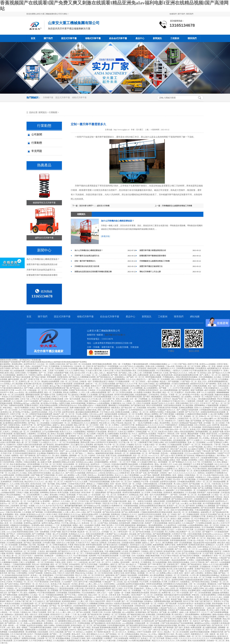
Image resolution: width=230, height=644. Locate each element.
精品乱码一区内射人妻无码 (74, 584)
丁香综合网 (110, 438)
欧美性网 (108, 379)
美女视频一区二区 (75, 577)
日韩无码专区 (125, 553)
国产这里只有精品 (145, 534)
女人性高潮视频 (155, 399)
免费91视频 (24, 503)
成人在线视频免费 (17, 371)
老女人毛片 (203, 382)
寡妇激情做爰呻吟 (62, 445)
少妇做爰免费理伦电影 (209, 458)
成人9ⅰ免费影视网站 (69, 479)
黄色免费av (54, 495)
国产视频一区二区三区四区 (187, 571)
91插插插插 (160, 366)
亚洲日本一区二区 (202, 597)
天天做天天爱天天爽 (94, 371)
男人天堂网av (205, 438)
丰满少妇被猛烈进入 (212, 388)
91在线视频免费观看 (16, 632)
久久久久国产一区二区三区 (141, 497)
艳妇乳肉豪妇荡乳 (215, 469)
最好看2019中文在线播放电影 (61, 569)
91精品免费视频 (95, 582)
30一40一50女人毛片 (119, 527)
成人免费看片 (129, 432)
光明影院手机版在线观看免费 (41, 414)
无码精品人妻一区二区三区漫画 (188, 366)
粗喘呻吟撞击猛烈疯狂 (42, 466)
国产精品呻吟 (102, 429)
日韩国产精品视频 (53, 580)
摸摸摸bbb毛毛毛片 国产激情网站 (203, 384)
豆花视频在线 (109, 508)
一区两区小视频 (82, 401)
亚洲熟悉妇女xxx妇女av (86, 571)
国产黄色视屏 (153, 473)
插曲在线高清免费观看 (132, 621)
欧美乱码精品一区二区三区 (82, 625)
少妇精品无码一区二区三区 (188, 419)
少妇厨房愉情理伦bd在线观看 (85, 606)
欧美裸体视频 (84, 469)
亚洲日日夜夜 (21, 373)
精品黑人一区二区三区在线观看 (177, 632)
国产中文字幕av (71, 595)
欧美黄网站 (193, 460)
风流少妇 (36, 564)
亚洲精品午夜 (62, 395)
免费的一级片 (78, 525)
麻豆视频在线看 (15, 549)
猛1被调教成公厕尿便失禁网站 (15, 423)
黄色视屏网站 (54, 447)
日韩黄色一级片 (166, 473)
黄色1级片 (126, 449)
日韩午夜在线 (55, 582)
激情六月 (114, 564)
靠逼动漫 (224, 425)
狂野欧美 (103, 543)
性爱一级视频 (182, 460)
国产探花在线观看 (208, 508)
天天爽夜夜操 (146, 562)
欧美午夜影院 (83, 451)
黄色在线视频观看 (182, 458)
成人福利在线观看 (96, 558)
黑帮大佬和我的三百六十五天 (188, 403)
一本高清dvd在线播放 (12, 604)
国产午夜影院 (222, 466)
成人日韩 (25, 490)
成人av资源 (54, 599)
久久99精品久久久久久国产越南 (61, 608)
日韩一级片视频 (49, 484)
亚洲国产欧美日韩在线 (78, 390)
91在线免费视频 (216, 499)
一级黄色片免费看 (24, 497)
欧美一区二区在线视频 (14, 523)
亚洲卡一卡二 (72, 562)
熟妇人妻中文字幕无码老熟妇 (27, 499)
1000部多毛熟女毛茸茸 (77, 484)
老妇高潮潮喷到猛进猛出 (155, 486)
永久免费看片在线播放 (142, 392)
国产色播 (163, 612)
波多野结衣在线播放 (35, 625)
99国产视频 (35, 475)
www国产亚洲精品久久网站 (218, 442)
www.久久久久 (154, 456)
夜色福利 (154, 593)
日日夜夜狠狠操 (9, 375)
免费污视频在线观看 (78, 408)
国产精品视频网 (207, 464)
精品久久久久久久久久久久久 (164, 641)
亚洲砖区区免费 (66, 547)
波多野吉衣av (158, 619)
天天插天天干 (217, 567)
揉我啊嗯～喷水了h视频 (130, 440)
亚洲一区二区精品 (170, 514)
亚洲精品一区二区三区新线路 (115, 615)
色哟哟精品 (176, 397)
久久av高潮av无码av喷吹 (20, 484)
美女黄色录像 (16, 512)
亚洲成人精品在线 (10, 621)
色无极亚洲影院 (20, 434)
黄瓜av (154, 460)
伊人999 (155, 558)
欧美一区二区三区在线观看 (14, 395)
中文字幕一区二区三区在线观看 (162, 549)
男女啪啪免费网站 (7, 366)
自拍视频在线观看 (129, 458)
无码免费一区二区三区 (188, 495)
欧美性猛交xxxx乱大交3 (36, 514)
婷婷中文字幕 (193, 364)
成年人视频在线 (155, 599)
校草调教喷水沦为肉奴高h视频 (176, 584)
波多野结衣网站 (178, 580)
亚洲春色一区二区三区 (22, 440)
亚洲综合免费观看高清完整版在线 (207, 471)
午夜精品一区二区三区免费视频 (19, 588)
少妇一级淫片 (114, 499)
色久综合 (102, 449)
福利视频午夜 (158, 479)
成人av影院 (210, 588)
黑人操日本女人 (107, 451)
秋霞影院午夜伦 (186, 588)
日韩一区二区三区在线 (69, 382)
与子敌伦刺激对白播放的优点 (12, 388)
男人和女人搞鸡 (213, 610)
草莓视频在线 (41, 590)
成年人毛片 (102, 593)
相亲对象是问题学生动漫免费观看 (178, 595)
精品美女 (148, 619)
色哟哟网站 (44, 493)
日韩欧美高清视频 (200, 386)
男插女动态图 (80, 545)
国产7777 (91, 427)
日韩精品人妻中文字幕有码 (152, 551)
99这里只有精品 (131, 427)
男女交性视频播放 (14, 495)
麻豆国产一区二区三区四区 (128, 599)
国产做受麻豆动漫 (138, 405)
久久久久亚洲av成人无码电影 (60, 617)
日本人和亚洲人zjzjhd (203, 425)
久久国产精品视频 (196, 447)
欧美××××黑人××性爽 (97, 388)
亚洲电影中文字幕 (210, 408)
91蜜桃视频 (180, 414)
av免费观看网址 (80, 432)
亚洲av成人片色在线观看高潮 (216, 580)
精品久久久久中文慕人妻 (92, 399)
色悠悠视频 (45, 564)
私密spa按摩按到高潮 (84, 397)
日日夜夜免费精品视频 (53, 512)
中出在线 (75, 429)
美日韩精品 (94, 401)
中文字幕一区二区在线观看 (121, 503)
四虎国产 (43, 460)
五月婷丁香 (136, 617)
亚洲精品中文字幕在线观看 (132, 477)
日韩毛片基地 (222, 364)
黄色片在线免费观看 (154, 405)
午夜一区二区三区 (47, 368)
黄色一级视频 (20, 514)
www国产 (223, 458)
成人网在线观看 (208, 395)
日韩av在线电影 (213, 477)
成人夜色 (183, 449)
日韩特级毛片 (188, 599)
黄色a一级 (158, 464)
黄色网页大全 (65, 429)
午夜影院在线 (139, 521)
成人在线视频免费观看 (38, 436)
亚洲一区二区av (47, 577)
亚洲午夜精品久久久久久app (70, 514)
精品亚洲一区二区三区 (144, 447)
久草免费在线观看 (165, 484)
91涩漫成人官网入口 (51, 397)
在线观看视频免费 (125, 456)
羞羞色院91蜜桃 (13, 399)
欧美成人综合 (76, 416)
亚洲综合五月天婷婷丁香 (217, 516)
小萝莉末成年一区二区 (126, 532)
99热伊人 (32, 621)
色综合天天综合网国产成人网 (153, 386)
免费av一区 (15, 536)
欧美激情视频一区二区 (184, 471)
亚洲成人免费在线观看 (193, 627)
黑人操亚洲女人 (178, 615)
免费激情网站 (211, 453)
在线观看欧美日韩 (201, 499)
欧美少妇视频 (27, 558)
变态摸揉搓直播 (180, 440)
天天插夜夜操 (207, 462)
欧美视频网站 (8, 514)
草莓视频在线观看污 (82, 519)
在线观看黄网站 (75, 593)
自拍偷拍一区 (188, 519)
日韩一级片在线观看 (73, 399)
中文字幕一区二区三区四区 (115, 445)
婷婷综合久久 (92, 473)
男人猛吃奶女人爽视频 (77, 395)
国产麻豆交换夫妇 (111, 545)
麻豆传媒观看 (52, 551)
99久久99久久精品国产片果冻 (56, 379)
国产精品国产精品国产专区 (119, 630)
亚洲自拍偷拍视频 (10, 577)
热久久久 (144, 519)
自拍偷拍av (149, 601)
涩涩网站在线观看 (23, 475)
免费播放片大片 (161, 416)
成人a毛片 (108, 536)
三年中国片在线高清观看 (65, 575)
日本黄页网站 (190, 436)
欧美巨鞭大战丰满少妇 (33, 384)
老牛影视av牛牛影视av (191, 395)
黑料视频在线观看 (142, 421)
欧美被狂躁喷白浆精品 (192, 527)
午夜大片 (61, 573)
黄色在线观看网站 (187, 432)
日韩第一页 (131, 403)
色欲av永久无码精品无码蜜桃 (205, 617)
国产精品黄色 (223, 419)
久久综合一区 (43, 364)
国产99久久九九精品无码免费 (80, 458)
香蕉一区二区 (106, 425)
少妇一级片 (11, 627)
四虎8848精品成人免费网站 (175, 636)
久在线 (166, 373)
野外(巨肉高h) (148, 636)
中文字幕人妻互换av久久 (71, 523)
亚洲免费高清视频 (27, 486)
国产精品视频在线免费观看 (74, 438)
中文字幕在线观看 (81, 556)
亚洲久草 (90, 366)
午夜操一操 (50, 534)
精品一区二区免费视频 (53, 392)
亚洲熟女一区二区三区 (16, 516)
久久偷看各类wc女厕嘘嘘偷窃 (71, 599)
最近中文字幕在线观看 (64, 384)
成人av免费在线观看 (87, 429)
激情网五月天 (22, 375)
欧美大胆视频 (149, 527)
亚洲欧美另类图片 (32, 405)
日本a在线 (101, 456)
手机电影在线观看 (42, 634)
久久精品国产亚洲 (192, 521)
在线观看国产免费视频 (89, 447)
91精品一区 (154, 445)
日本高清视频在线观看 (146, 371)
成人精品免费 (178, 521)
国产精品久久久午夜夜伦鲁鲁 (92, 551)
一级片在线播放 (153, 382)
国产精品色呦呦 (100, 625)
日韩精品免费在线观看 (22, 564)
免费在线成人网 (124, 617)
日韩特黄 (90, 460)
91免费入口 (198, 440)
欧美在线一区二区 (89, 523)
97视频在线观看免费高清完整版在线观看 (157, 512)
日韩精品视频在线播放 (158, 364)
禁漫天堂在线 (212, 434)
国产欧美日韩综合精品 (119, 540)
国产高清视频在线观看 (51, 604)
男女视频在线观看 (64, 510)
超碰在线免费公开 (162, 449)
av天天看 (94, 641)
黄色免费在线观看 (165, 427)
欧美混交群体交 (153, 390)
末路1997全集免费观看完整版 (182, 510)
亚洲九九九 (93, 617)
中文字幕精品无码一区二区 (205, 519)
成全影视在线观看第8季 (111, 477)
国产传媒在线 (114, 606)
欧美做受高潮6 (170, 551)
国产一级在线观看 (191, 567)
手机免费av (126, 595)
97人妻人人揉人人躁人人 (96, 373)
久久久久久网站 (119, 397)
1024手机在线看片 (164, 560)
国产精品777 (98, 536)
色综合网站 (152, 408)
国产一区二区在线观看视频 (201, 593)
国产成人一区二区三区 (221, 403)
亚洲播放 (199, 506)
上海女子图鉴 (67, 486)
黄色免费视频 (87, 508)
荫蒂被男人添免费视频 (110, 553)
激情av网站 (41, 621)
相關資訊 (81, 214)
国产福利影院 (184, 390)
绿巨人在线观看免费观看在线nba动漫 (186, 379)
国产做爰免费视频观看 (162, 534)
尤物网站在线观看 (100, 499)
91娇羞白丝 (37, 588)
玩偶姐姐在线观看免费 (194, 580)
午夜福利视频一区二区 (100, 488)
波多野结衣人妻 (119, 536)
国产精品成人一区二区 (79, 388)
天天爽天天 (178, 427)
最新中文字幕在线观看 (92, 416)
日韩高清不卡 (10, 508)
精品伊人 (26, 429)
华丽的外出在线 (61, 368)
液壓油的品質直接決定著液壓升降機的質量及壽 (93, 272)
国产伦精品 (76, 508)
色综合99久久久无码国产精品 (144, 597)
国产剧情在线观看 (162, 540)
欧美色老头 (11, 590)
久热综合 (42, 551)
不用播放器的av (169, 377)
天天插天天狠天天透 (43, 538)
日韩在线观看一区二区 (9, 382)
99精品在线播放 (30, 462)
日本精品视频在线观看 (141, 558)
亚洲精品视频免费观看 (174, 477)
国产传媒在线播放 (40, 416)
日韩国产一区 (168, 471)
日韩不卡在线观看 (60, 627)
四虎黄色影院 (63, 377)
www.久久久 (40, 506)
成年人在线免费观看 (95, 638)
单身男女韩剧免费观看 (131, 493)
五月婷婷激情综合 (136, 410)
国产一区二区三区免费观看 (91, 419)
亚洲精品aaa (91, 403)
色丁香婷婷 (98, 632)
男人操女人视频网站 (60, 456)
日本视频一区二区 (109, 532)
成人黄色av (52, 434)
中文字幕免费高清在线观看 (108, 556)
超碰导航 (222, 408)
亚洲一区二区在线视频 (192, 427)
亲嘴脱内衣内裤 (138, 523)
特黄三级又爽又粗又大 (16, 567)
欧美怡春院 (98, 508)
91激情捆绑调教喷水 (34, 371)
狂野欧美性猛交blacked (68, 405)
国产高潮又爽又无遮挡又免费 (176, 619)
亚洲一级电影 (217, 366)
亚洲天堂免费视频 (78, 516)
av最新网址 (32, 434)
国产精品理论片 (100, 366)
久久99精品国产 (151, 410)
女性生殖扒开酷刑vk (13, 586)
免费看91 (69, 434)
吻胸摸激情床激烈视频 (105, 453)
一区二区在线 (14, 612)
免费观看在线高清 (74, 641)
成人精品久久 (131, 564)
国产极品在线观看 (106, 395)
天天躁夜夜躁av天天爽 (158, 582)
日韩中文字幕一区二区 (19, 414)
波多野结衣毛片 (30, 364)
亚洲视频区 (24, 545)
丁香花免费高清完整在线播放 (40, 627)
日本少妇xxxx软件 (96, 414)
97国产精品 (182, 364)
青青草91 (217, 601)
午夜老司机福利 (217, 436)
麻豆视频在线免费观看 (35, 516)
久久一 (156, 447)
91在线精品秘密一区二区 (61, 423)
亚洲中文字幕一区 (36, 379)
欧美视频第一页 (165, 462)
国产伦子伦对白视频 (89, 564)
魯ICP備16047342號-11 (115, 335)
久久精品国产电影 (36, 571)
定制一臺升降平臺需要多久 (85, 261)
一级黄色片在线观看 (144, 501)
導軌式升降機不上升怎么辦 (150, 272)
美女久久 (79, 575)
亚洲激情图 (144, 471)
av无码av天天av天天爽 (185, 530)
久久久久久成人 (216, 597)
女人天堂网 (146, 493)
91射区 (201, 460)
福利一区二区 (223, 538)
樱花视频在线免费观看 (82, 421)
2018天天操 (22, 386)
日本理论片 (167, 399)
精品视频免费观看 (144, 641)
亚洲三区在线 (111, 456)
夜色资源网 (125, 562)
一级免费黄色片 (207, 556)
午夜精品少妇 (26, 612)
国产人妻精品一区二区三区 (159, 519)
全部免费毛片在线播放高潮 (103, 471)
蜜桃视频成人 (142, 525)
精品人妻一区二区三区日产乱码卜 (20, 556)
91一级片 (22, 619)
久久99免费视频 (136, 388)
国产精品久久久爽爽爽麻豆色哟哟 (82, 377)
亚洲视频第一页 (222, 527)
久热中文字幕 (108, 371)
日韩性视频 (100, 427)
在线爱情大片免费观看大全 (217, 473)
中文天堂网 (144, 582)
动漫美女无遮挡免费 (122, 604)
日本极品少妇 (64, 610)
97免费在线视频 (156, 471)
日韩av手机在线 (117, 423)
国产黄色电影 (169, 627)
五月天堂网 (120, 525)
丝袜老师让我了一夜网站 (177, 564)
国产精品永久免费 (135, 527)
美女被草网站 (165, 423)
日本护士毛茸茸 (6, 538)
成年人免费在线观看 (141, 375)
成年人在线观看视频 (68, 571)
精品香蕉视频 (6, 421)
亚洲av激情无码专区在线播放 (40, 473)
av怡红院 (102, 473)
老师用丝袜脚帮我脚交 (31, 549)
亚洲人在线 (222, 384)
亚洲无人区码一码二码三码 (170, 553)
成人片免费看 (87, 536)
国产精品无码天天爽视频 (190, 556)
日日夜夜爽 (45, 547)
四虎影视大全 (199, 608)
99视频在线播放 (81, 608)
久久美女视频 (191, 493)
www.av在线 (11, 532)
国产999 (122, 564)
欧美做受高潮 (167, 375)
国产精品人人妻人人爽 (60, 586)
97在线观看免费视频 (207, 466)
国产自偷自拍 (171, 516)
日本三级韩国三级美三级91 (117, 567)
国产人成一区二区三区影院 (38, 386)
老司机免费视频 (121, 451)
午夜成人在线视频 (103, 636)
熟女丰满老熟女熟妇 (18, 464)
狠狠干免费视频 (197, 390)
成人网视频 (85, 386)
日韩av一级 (105, 580)
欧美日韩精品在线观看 (49, 405)
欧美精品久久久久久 (77, 534)
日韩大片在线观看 (144, 403)
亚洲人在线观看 (134, 508)
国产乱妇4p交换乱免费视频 (59, 416)
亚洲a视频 (30, 397)
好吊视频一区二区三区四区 (214, 423)
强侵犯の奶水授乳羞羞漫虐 (45, 540)
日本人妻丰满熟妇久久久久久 (93, 634)
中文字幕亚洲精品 (164, 371)
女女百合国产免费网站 (177, 547)
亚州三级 (51, 612)
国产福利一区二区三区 (136, 377)
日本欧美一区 (80, 366)
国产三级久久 (32, 427)
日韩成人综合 (80, 427)
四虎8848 (53, 493)
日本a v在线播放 (138, 556)
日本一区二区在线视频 (40, 419)
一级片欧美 (135, 562)
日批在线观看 (43, 632)
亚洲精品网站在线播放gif (210, 575)
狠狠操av (8, 569)
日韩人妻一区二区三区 (162, 580)
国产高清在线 (189, 456)
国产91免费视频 (38, 534)
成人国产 (24, 379)
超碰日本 (89, 384)
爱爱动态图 (85, 442)
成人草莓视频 (157, 466)
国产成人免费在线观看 (131, 512)
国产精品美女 (153, 612)
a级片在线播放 (210, 390)
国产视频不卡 (208, 532)
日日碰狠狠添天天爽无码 (207, 490)
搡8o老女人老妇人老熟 (39, 429)
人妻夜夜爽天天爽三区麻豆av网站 (151, 442)
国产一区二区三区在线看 (215, 630)
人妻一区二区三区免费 (177, 438)
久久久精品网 (17, 401)
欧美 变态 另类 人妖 (14, 527)
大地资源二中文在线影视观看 (100, 390)
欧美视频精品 (194, 512)
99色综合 (219, 497)
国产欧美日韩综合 (93, 466)
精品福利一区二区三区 (104, 549)
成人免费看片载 (165, 593)
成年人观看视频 (74, 536)
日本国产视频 (56, 532)
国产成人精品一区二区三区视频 (149, 451)
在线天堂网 (70, 573)
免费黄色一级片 (18, 456)
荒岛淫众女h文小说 (185, 577)
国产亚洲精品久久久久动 (182, 462)
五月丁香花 (94, 510)
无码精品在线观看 (63, 625)
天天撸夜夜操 (54, 366)
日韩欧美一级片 (86, 382)
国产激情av (206, 621)
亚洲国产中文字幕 (64, 636)
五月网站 (169, 479)
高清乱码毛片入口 (58, 615)
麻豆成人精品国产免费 (165, 458)
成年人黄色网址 (197, 573)
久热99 (120, 432)
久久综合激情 (209, 440)
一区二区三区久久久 (150, 590)
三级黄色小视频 (183, 421)
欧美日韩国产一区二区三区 (142, 595)
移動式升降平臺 (93, 38)
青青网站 (142, 390)
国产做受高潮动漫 (54, 601)
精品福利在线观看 (117, 547)
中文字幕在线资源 (42, 582)
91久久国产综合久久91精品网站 (132, 366)
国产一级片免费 (75, 627)
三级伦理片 (100, 567)
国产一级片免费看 (188, 558)
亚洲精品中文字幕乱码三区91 (174, 401)
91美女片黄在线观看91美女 (126, 371)
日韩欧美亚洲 (159, 516)
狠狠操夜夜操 (130, 525)
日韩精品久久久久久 (129, 514)
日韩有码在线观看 (24, 534)
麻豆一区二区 (27, 479)
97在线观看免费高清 (102, 408)
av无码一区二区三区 (40, 608)
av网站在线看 (152, 427)
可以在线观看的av (89, 593)
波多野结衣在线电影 (40, 412)
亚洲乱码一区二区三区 (10, 617)
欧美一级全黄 (116, 484)
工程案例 (175, 38)
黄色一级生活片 (31, 615)
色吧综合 (201, 473)
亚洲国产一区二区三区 (192, 445)
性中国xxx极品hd (140, 571)
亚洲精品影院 (147, 627)
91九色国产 (117, 621)
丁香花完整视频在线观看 (215, 449)
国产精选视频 (18, 416)
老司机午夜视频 (172, 408)
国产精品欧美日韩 (95, 615)
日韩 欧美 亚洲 (115, 595)
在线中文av (61, 543)
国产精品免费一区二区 (148, 604)
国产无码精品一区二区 (115, 634)
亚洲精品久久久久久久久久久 (45, 558)
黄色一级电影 (22, 627)
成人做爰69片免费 (45, 462)
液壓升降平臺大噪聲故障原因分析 (42, 264)
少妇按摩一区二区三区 (46, 638)
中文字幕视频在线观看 (130, 519)
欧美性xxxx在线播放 (208, 364)
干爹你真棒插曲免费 (140, 364)
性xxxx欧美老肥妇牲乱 (113, 368)
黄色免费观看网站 (156, 525)
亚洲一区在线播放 (139, 488)
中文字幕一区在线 (87, 549)
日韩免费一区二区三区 (162, 503)
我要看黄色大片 (197, 634)
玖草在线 (132, 451)
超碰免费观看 (101, 493)
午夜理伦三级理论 (36, 375)
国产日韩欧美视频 (48, 475)
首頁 (33, 38)
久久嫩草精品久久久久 (167, 368)
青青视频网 (52, 377)
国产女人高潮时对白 (8, 445)
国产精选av (220, 440)
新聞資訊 (157, 38)
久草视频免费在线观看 (208, 410)
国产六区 (179, 549)
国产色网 (12, 599)
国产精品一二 (81, 453)
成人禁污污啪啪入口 (80, 510)
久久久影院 (52, 630)
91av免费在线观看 (7, 475)
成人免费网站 (62, 440)
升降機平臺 (48, 98)
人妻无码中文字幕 (128, 425)
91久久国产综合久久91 (101, 421)
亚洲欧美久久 (220, 553)
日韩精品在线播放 (132, 634)
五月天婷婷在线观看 (125, 586)
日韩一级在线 (181, 434)
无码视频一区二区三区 (150, 617)
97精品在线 (74, 549)
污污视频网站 (33, 373)
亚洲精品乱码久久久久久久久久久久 (150, 425)
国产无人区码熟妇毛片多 (192, 553)
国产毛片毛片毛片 (192, 412)
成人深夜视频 (207, 486)
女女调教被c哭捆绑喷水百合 (48, 453)
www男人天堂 (21, 390)
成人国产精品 (183, 486)
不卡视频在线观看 (123, 382)
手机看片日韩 (97, 612)
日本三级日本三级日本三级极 (165, 577)
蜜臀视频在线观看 (33, 395)
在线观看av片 (160, 490)
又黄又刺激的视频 (195, 534)
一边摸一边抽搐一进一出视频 (119, 593)
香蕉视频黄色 (217, 621)
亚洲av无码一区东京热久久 (101, 538)
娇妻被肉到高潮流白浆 (53, 438)
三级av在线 (170, 366)
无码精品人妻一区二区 (20, 432)
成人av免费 (82, 615)
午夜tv (43, 503)
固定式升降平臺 (69, 38)
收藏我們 (173, 14)
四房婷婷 (17, 488)
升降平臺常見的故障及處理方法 (41, 270)
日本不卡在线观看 (31, 401)
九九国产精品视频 (159, 569)
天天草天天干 (206, 403)
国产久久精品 (118, 588)
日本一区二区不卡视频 (145, 416)
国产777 (190, 440)
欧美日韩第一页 (88, 493)
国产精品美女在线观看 (99, 501)
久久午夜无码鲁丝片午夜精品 (31, 410)
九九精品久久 (125, 436)
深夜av (177, 432)
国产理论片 (11, 534)
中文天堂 (189, 586)
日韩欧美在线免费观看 (169, 447)
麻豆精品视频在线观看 (39, 490)
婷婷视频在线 (57, 427)
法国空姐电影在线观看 (173, 405)
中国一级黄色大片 (96, 368)
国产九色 (164, 456)
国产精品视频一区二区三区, (200, 484)
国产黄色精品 (213, 558)
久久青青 (197, 464)
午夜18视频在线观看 (113, 551)
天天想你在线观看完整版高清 (24, 453)
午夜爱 (71, 545)
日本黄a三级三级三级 (23, 601)
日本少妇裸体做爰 (121, 638)
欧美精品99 (105, 519)
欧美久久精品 (52, 514)
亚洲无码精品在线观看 (211, 427)
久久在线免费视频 (51, 497)
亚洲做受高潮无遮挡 (197, 545)
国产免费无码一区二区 (14, 623)
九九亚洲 (220, 545)
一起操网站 (99, 516)
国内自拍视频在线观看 (9, 510)
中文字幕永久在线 (107, 412)
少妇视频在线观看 (8, 493)
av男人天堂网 (81, 475)
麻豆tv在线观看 (67, 425)
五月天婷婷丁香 (109, 399)
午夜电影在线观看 (93, 553)
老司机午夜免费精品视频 (124, 395)
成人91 (23, 427)
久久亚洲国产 (67, 582)
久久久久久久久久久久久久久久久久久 (194, 638)
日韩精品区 (78, 567)
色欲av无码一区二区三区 (179, 429)
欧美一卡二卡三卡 (191, 549)
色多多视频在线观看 (125, 490)
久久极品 (39, 397)
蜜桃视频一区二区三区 (78, 456)
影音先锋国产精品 (204, 625)
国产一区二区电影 (46, 373)
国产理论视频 (26, 606)
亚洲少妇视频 (44, 615)
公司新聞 (37, 134)
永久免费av (159, 636)
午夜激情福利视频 (131, 506)
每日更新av (222, 456)
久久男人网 (194, 575)
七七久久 (28, 519)
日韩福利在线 (140, 606)
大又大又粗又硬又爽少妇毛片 (22, 634)
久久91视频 (21, 540)
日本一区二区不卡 (104, 562)
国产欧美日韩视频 (143, 532)
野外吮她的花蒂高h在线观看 (118, 388)
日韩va (48, 427)
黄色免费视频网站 (192, 615)
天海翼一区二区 (175, 395)
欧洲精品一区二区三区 (70, 447)
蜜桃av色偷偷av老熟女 (167, 460)
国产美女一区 (70, 632)
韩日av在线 (119, 560)
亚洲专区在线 (84, 464)
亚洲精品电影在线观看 (107, 586)
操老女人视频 (155, 375)
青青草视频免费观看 (178, 540)
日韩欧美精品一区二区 (194, 475)
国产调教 (114, 375)
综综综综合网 (43, 553)
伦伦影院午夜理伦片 (186, 604)
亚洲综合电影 (75, 493)
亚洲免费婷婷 (19, 471)
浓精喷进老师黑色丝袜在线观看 (213, 412)
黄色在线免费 (100, 497)
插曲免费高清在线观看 (140, 593)
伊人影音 (59, 475)
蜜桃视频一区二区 (134, 516)
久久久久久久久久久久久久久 (185, 473)
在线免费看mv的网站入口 (216, 530)
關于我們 (181, 14)
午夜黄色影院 (139, 490)
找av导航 (33, 545)
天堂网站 (124, 390)
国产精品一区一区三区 (120, 466)
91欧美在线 (216, 484)
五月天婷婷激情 (208, 527)
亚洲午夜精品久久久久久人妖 (209, 547)
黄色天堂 (157, 630)
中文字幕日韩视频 (119, 469)
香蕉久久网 (158, 508)
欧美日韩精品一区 (145, 479)
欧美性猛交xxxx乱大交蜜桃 (141, 545)
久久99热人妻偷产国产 (158, 586)
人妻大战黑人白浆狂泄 (150, 440)
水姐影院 (89, 632)
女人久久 (20, 610)
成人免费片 (51, 510)
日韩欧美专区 (125, 473)
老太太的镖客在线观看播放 (176, 442)
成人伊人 (216, 523)
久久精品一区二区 (39, 488)
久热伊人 (7, 432)
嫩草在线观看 (14, 379)
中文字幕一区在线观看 (150, 482)
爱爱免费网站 (166, 475)
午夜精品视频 (171, 412)
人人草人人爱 (84, 392)
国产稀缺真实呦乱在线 (146, 458)
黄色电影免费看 (220, 482)
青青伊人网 (85, 488)
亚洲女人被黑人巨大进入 (165, 530)
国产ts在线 (116, 510)
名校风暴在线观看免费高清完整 (186, 375)
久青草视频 (127, 558)
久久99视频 (191, 625)
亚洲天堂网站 (110, 584)
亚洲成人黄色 (30, 569)
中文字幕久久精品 (135, 567)
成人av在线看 (71, 451)
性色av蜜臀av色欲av (86, 405)
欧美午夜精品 (131, 573)
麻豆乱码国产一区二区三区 (77, 619)
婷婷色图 (44, 449)
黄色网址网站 (17, 364)
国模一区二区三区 (194, 636)
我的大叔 (95, 543)
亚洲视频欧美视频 (43, 586)
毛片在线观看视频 (160, 562)
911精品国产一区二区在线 (113, 582)
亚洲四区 (113, 462)
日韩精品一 (8, 564)
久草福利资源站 (166, 440)
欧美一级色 (54, 429)
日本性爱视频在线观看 (79, 586)
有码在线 (54, 471)
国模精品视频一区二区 (139, 453)
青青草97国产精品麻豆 (61, 466)
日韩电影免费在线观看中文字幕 (171, 567)
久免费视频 (114, 436)
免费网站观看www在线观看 (36, 630)
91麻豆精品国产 (224, 490)
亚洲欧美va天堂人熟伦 (52, 410)
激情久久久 (75, 488)
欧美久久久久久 (66, 432)
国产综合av (54, 597)
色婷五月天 (195, 458)
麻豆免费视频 (168, 543)
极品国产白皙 (112, 373)
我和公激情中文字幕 (86, 630)
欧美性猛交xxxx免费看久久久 (166, 469)
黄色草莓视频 (218, 604)
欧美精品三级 (69, 427)
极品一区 (132, 501)
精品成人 (164, 382)
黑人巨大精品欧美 (104, 571)
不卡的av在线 (82, 495)
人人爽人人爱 (83, 601)
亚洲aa (148, 588)
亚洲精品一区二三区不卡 (106, 490)
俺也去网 (86, 641)
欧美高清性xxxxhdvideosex (213, 534)
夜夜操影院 (35, 421)
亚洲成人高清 (32, 619)
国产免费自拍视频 (10, 595)
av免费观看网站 (154, 488)
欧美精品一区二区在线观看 (85, 547)
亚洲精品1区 (116, 519)
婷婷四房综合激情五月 (158, 438)
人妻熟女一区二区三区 (140, 412)
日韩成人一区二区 (17, 636)
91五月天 (119, 471)
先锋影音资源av (15, 425)
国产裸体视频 (85, 440)
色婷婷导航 (39, 556)
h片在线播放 (224, 379)
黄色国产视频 (176, 599)
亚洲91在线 (150, 366)
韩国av (29, 580)
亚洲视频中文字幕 (199, 516)
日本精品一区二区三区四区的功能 (99, 573)
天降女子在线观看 (39, 612)
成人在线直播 (63, 630)
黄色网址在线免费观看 (50, 382)
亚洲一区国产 (60, 451)
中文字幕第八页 (198, 630)
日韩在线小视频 (178, 436)
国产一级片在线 (107, 560)
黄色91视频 (197, 503)
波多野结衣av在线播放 (147, 434)
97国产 (41, 427)
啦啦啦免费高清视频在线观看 (52, 399)
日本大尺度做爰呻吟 (114, 590)
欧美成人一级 (36, 575)
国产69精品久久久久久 (50, 477)
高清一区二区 (17, 449)
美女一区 (133, 549)
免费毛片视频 (65, 403)
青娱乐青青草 (166, 521)
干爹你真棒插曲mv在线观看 (136, 547)
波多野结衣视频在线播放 (135, 584)
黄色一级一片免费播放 (122, 364)
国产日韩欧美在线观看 (57, 619)
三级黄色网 (191, 401)
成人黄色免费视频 (157, 575)
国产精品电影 (154, 453)
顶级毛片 (101, 438)
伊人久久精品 (22, 473)
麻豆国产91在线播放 (40, 606)
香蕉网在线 (116, 514)
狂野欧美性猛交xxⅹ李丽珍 (160, 436)
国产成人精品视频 (59, 538)
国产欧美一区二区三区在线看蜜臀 (25, 368)
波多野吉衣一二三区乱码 (100, 464)
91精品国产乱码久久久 (214, 397)
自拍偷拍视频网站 (102, 462)
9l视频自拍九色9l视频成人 (206, 456)
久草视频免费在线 (146, 464)
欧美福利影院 (75, 564)
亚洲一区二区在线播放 (197, 442)
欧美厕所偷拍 (141, 612)
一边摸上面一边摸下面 (215, 608)
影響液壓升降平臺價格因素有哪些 (42, 275)
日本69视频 (45, 597)
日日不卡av (26, 488)
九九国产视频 (125, 556)
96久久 (135, 434)
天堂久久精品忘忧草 (97, 601)
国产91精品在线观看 (184, 610)
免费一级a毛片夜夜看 (39, 447)
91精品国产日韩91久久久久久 (80, 379)
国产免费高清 (67, 606)
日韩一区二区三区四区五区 (94, 575)
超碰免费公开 (206, 512)
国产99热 (69, 567)
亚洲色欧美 (168, 493)
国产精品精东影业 (195, 564)
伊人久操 (114, 419)
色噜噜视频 (30, 567)
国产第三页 (154, 553)
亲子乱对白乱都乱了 (121, 530)
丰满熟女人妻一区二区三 (75, 553)
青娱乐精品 (8, 408)
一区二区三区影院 (99, 440)
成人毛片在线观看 (131, 582)
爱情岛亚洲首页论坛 (20, 436)
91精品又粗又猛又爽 (22, 419)
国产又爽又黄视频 (167, 414)
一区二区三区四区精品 (45, 562)
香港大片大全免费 (127, 499)
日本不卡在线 (67, 580)
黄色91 (189, 630)
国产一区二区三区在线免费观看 (119, 460)
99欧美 (185, 538)
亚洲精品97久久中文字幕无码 (86, 569)
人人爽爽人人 (128, 401)
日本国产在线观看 (36, 573)
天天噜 (190, 540)
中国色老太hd (171, 486)
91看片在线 (79, 588)
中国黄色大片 (201, 477)
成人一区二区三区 (109, 495)
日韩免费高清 (36, 432)
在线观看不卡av (101, 630)
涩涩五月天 (16, 490)
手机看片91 (162, 434)
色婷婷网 (93, 556)
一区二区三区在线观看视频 (69, 442)
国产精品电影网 (51, 469)
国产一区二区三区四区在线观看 (120, 392)
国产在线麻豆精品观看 (118, 501)
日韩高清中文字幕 (7, 390)
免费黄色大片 (92, 449)
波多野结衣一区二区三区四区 (25, 551)
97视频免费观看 (213, 405)
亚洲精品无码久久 (77, 503)
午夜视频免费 (89, 567)
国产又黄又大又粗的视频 (76, 473)
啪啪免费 (156, 475)
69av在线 (12, 473)
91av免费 (132, 641)
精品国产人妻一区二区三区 (64, 414)
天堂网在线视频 (84, 623)
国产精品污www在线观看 (33, 521)
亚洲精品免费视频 (186, 408)
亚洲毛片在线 (119, 573)
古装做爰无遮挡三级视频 (131, 543)
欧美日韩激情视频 (79, 403)
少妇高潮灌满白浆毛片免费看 (85, 486)
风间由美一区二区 (122, 453)
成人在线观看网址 (151, 388)
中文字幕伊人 (147, 508)
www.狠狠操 (203, 549)
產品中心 (140, 38)
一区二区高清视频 (14, 560)
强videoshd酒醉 (43, 569)
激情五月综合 (165, 617)
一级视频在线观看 (176, 453)
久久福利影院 (210, 392)
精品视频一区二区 (45, 545)
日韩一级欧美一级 (212, 634)
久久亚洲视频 (93, 395)
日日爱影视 (42, 434)
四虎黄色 (8, 488)
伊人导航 (152, 547)
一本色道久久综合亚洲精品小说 (13, 397)
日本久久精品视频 (57, 632)
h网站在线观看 (159, 501)
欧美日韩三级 (38, 458)
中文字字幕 (129, 588)
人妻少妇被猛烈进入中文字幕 (32, 536)
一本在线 (189, 608)
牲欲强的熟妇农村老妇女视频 (166, 625)
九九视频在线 (104, 375)
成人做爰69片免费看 (196, 449)
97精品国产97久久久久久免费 (80, 471)
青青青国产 (202, 493)
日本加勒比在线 (114, 543)
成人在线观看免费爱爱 (34, 392)
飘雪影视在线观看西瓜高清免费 (202, 501)
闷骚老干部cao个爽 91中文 (29, 577)
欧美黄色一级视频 (14, 553)
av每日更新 (70, 543)
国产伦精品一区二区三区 (111, 458)
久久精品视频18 (60, 641)
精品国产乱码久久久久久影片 (163, 403)
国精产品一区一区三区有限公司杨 (32, 510)
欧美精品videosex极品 (85, 462)
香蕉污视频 (128, 571)
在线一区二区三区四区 (72, 375)
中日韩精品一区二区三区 (24, 582)
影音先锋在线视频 (153, 521)
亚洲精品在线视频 (186, 425)
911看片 (172, 456)
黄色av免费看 (61, 484)
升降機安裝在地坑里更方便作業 (87, 266)
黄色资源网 (28, 530)
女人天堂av (153, 634)
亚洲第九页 (158, 373)
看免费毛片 (63, 471)
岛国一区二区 (171, 386)
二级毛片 (7, 597)
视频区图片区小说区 (167, 634)
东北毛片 (175, 423)
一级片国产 (117, 577)
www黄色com (28, 538)
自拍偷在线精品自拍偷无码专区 (17, 575)
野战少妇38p (80, 573)
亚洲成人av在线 (172, 638)
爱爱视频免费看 (119, 379)
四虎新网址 (89, 436)
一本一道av (45, 421)
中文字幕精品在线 (92, 580)
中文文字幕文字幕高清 (170, 556)
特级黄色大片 (171, 421)
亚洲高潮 (161, 408)
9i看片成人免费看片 (13, 638)
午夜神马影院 (66, 421)
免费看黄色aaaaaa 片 (144, 580)
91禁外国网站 (22, 573)
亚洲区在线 (113, 429)
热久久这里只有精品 (147, 384)
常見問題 (37, 151)
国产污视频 (27, 597)
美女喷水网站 (191, 392)
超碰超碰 (216, 593)
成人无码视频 (142, 549)
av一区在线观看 (95, 495)
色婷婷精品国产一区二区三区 (100, 530)
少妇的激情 (15, 506)
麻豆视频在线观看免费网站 (15, 451)
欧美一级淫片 (185, 573)
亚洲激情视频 (66, 525)
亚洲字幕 (216, 425)
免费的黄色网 (182, 545)
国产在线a (107, 577)
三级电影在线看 (103, 547)
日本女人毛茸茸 (6, 582)
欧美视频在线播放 (14, 479)
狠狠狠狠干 (188, 464)
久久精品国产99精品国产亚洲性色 (16, 447)
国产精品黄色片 (209, 421)
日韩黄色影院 (79, 410)
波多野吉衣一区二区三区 (44, 530)
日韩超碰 (216, 560)
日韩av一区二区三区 (204, 482)
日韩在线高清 (223, 386)
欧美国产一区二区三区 (176, 506)
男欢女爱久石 (105, 423)
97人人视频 (164, 429)
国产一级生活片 (212, 562)
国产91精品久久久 (46, 401)
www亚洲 (224, 388)
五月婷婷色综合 (67, 366)
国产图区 (147, 397)
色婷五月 (197, 621)
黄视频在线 (115, 580)
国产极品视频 (190, 479)
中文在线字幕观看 (10, 438)
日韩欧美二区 (52, 621)
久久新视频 (27, 512)
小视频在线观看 (101, 405)
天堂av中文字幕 (55, 412)
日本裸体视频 (61, 499)
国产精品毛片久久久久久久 (69, 551)
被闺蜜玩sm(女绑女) (203, 623)
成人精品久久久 (58, 473)
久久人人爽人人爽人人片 (66, 612)
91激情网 (181, 412)
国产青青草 (191, 506)
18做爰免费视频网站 (204, 560)
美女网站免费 (149, 477)
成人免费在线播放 (112, 434)
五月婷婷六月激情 (184, 386)
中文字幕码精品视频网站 (190, 508)
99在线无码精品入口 (50, 588)
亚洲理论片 (38, 438)
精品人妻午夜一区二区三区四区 (87, 425)
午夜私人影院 (61, 562)
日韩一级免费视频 (42, 532)
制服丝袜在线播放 (222, 395)
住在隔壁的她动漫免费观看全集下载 (55, 388)
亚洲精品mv (210, 545)
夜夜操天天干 (195, 612)
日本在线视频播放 (206, 377)
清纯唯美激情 (107, 416)
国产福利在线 (205, 586)
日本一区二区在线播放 (132, 577)
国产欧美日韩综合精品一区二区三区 (145, 429)
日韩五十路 (107, 469)
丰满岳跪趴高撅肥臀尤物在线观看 (125, 464)
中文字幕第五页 (80, 434)
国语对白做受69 (175, 523)
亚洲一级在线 (8, 625)
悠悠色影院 (19, 615)
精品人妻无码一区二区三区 (115, 516)
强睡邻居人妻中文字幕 (128, 479)
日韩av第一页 (194, 373)
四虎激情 (181, 608)
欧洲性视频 (151, 615)
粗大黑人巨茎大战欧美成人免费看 (180, 569)
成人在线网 (91, 434)
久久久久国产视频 (80, 617)
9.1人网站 (45, 495)
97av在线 (207, 475)
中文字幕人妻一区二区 (128, 442)
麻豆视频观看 (48, 451)
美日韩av (17, 429)
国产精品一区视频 (27, 506)
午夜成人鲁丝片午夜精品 (143, 503)
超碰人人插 (184, 612)
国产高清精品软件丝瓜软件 (182, 499)
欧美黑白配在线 (188, 451)
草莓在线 (196, 595)
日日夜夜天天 (68, 410)
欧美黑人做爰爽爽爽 (65, 490)
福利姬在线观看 (111, 414)
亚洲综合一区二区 (93, 527)
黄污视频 (30, 540)
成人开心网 (157, 401)
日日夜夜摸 (43, 619)
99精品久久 (47, 508)
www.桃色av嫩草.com (208, 419)
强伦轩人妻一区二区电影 (132, 484)
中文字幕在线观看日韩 (198, 371)
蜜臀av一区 (206, 366)
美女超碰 (61, 434)
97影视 (223, 610)
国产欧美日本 (218, 625)
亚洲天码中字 (6, 530)
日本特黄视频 (62, 593)
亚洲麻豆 (36, 597)
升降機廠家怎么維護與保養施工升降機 (177, 206)
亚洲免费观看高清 (173, 501)
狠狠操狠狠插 (37, 623)
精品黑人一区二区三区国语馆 (135, 368)
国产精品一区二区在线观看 (159, 379)
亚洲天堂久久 (46, 549)
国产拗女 (4, 405)
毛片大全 (138, 445)
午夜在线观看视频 (160, 523)
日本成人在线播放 (21, 469)
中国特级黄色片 (172, 425)
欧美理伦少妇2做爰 (114, 497)
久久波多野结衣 (170, 525)
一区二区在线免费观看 (31, 495)
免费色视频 (117, 612)
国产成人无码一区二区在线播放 (13, 580)
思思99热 (167, 397)
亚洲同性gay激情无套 (32, 523)
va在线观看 (120, 584)
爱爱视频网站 (200, 405)
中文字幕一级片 (13, 486)
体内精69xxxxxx (112, 473)
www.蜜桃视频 (210, 506)
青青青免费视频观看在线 (218, 382)
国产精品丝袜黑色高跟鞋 (169, 590)
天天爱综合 (81, 497)
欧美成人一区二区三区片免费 (173, 630)
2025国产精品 (103, 523)
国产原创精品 (17, 530)
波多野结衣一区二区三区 (220, 479)
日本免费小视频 (61, 458)
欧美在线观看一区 (71, 464)
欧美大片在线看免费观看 (58, 436)
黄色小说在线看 (122, 399)
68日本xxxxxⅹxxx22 (32, 449)
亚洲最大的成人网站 (94, 410)
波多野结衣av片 (222, 501)
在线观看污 (216, 623)
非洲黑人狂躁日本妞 (57, 364)
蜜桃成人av (91, 484)
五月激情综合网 (148, 621)
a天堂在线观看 (151, 536)
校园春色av (9, 615)
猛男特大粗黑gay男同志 (51, 523)
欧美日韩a (93, 586)
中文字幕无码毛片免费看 (58, 390)
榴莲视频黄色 (157, 397)
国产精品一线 (55, 606)
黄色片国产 (175, 449)
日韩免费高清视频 (164, 615)
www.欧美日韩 (64, 460)
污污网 (146, 553)
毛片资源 (38, 508)
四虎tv (28, 366)
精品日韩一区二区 (19, 501)
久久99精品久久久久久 (48, 442)
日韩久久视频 (87, 621)
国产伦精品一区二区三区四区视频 (25, 460)
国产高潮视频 (196, 421)
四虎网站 (150, 490)
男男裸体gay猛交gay (22, 403)
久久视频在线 (124, 429)
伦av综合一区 (179, 479)
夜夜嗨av (116, 390)
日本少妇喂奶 (182, 641)
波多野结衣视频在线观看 (200, 632)
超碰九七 (146, 543)
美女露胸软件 (135, 551)
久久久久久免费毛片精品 (75, 371)
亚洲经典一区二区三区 (124, 438)
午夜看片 (161, 604)
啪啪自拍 (114, 636)
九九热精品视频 (203, 479)
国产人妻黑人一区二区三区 (210, 375)
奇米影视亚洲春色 (69, 601)
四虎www (27, 623)
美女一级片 (213, 386)
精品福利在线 (78, 580)
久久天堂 (61, 540)
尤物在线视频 (210, 460)
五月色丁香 (15, 606)
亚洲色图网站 (24, 595)
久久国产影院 (208, 553)
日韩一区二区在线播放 (198, 584)
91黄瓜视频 (182, 525)
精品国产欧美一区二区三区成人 (185, 399)
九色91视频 (40, 567)
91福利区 (92, 456)
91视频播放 (73, 469)
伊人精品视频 (18, 384)
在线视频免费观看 (41, 617)
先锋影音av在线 (50, 573)
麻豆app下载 (54, 386)
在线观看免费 (79, 384)
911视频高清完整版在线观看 (196, 414)
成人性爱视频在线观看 (212, 503)
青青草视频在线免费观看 (102, 364)
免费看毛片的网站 (157, 412)
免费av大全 (18, 538)
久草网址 (116, 425)
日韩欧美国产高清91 (125, 521)
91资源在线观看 (28, 586)
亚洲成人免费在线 (102, 540)
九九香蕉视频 (105, 514)
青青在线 (171, 434)
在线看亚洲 (176, 451)
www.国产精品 (146, 475)
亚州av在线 (54, 419)
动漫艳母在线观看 (57, 553)
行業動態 (53, 112)
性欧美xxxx (92, 475)
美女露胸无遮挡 (194, 590)
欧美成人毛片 (196, 429)
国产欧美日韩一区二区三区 (12, 521)
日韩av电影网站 (78, 636)
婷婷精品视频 (126, 597)
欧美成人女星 (206, 373)
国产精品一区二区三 (73, 521)
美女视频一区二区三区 (107, 617)
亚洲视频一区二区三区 (146, 573)
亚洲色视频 (71, 495)
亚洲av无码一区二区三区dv (122, 482)
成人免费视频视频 (163, 384)
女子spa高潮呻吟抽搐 (51, 432)
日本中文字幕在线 (198, 562)
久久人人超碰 (104, 569)
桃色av (206, 564)
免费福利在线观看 (16, 405)
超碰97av (56, 425)
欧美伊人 (8, 416)
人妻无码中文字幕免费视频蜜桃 (88, 477)
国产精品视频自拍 (99, 623)
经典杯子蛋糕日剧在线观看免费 (30, 445)
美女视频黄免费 (204, 495)
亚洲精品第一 (50, 556)
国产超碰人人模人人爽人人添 (130, 373)
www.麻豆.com (186, 503)
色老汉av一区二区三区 (9, 503)
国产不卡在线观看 (94, 512)
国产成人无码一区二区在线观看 (79, 364)
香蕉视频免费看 (202, 432)
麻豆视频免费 (177, 601)
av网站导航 (35, 403)
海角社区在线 (195, 486)
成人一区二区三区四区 (13, 547)
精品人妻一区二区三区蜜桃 (27, 442)
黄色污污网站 (95, 451)
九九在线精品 (200, 530)
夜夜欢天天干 (96, 386)
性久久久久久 (45, 584)
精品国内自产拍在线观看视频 (182, 623)
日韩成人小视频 (23, 493)
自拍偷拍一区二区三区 (216, 641)
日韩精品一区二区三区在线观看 (60, 519)
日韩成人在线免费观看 (31, 560)
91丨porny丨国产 (146, 630)
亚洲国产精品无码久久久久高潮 (207, 569)
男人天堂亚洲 (117, 401)
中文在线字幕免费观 (31, 547)
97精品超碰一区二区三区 (38, 390)
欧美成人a (80, 632)
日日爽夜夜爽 (91, 438)
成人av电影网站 (128, 612)
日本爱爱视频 (113, 366)
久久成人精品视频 (154, 606)
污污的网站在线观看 (204, 523)
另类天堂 (106, 503)
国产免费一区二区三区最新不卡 (116, 410)
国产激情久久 (162, 547)
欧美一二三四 (71, 615)
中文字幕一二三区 (67, 397)
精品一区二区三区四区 (59, 564)
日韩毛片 (90, 497)
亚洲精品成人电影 (136, 495)
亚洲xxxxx (198, 408)
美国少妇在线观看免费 (95, 534)
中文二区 (48, 536)
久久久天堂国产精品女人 (209, 571)
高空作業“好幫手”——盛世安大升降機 (94, 206)
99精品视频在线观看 (177, 586)
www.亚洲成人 (6, 384)
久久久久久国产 (87, 540)
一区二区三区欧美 (138, 382)
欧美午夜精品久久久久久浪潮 (108, 597)
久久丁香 (197, 462)
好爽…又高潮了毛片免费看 (53, 371)
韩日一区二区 (90, 490)
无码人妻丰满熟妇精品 (61, 508)
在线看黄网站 (144, 575)
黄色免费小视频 (223, 508)
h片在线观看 (189, 477)
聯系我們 (190, 14)
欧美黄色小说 (6, 412)
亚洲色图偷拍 (48, 575)
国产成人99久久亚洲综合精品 (159, 538)
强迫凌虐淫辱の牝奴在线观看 (205, 543)
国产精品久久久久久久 (179, 373)
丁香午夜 (217, 445)
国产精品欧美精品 (45, 425)
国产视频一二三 (165, 388)
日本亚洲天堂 (90, 588)
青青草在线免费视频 (144, 499)
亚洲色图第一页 (147, 469)
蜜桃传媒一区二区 (67, 453)
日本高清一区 (6, 436)
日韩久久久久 (137, 553)
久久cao (3, 540)
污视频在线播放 (103, 484)
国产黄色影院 (49, 445)
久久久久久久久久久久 (114, 427)
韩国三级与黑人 (108, 525)
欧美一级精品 (178, 475)
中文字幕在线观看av (61, 549)
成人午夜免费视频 (132, 475)
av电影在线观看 (208, 590)
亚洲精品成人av (89, 597)
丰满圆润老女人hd (118, 403)
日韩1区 (126, 497)
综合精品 (127, 471)
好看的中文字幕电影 (93, 503)
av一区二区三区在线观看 (69, 419)
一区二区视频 (34, 503)
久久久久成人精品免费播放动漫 (57, 516)
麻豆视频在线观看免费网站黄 (87, 412)
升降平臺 (102, 137)
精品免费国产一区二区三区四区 (189, 532)
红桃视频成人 (124, 545)
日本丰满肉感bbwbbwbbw (65, 401)
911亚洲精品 (16, 597)
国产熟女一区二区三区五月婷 (168, 597)
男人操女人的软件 (181, 484)
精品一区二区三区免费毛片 (173, 392)
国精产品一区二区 (36, 469)
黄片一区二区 (96, 469)
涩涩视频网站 (48, 384)
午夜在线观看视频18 (203, 510)
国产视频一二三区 (176, 416)
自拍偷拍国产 (217, 510)
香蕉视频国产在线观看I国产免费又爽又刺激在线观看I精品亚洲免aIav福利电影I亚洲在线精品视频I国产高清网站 (43, 362)
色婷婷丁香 (63, 469)
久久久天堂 (123, 636)
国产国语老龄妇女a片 (105, 377)
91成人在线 (178, 464)
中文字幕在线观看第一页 (186, 490)
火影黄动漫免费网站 (208, 595)
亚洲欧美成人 (140, 588)
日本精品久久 (10, 497)
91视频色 (130, 445)
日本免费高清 (201, 368)
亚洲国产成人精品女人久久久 (142, 449)
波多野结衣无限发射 (168, 482)
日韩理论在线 (18, 482)
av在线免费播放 (103, 403)
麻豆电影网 (99, 445)
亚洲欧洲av (88, 599)
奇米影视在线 (207, 445)
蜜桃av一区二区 (203, 436)
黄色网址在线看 (109, 521)
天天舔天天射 (6, 453)
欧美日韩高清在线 (114, 623)
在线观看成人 (186, 582)
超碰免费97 (171, 490)
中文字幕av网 (74, 440)
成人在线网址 (187, 397)
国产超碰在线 (30, 456)
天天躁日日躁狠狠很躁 (180, 384)
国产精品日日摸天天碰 (21, 421)
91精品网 (100, 434)
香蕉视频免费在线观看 (109, 627)
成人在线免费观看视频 (169, 390)
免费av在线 (192, 547)
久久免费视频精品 (148, 560)
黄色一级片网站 (187, 597)
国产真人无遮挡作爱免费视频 (155, 610)
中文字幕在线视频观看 (46, 593)
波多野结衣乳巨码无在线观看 (150, 514)
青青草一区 (187, 621)
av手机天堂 (35, 399)
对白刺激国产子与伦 (40, 366)
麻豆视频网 (50, 567)
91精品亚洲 (95, 519)
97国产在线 (165, 623)
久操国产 (44, 560)
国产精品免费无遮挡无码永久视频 (169, 621)
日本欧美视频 (157, 493)
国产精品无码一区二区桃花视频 (134, 408)
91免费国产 (108, 638)
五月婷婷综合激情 (128, 510)
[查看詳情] (105, 236)
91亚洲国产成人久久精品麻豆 (117, 534)
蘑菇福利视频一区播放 (197, 434)
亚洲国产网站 (10, 610)
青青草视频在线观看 (154, 377)
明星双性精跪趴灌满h (25, 532)
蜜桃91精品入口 (114, 440)
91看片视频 (158, 627)
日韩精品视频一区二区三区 (147, 432)
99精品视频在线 (135, 636)
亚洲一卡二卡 (147, 577)
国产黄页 (174, 495)
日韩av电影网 (84, 538)
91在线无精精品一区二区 (173, 466)
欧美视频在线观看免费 (206, 497)
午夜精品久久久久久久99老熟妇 (213, 521)
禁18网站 (163, 445)
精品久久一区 (35, 477)
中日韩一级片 (38, 497)
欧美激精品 (114, 523)
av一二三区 (172, 364)
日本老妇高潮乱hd (34, 451)
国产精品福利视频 (16, 630)
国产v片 (90, 408)
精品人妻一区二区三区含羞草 (16, 477)
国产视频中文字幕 (48, 395)
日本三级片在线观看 (177, 488)
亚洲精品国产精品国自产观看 (191, 423)
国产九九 (102, 641)
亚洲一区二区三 (169, 571)
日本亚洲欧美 (6, 449)
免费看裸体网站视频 (162, 601)
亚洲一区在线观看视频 (183, 543)
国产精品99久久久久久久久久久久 (72, 449)
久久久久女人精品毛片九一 (137, 379)
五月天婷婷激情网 (21, 641)
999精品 (62, 495)
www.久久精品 (121, 508)
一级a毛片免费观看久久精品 (24, 408)
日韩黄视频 (148, 373)
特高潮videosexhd (151, 567)
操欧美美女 (116, 408)
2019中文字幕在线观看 (182, 388)
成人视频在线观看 (210, 627)
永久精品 (218, 377)
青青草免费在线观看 (134, 397)
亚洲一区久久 (158, 632)
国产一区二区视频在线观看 (189, 514)
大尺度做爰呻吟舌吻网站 (70, 386)
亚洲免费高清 (6, 482)
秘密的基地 (110, 575)
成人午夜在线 (199, 540)
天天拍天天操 (84, 501)
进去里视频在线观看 (213, 606)
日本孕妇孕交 (154, 395)
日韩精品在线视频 (141, 438)
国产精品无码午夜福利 (196, 536)
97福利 (198, 451)
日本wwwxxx (44, 471)
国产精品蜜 (53, 449)
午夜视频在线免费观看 (55, 595)
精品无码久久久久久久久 (34, 482)
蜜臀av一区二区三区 (210, 379)
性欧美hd (109, 604)
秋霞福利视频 (153, 608)
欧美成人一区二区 (33, 636)
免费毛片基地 (170, 545)
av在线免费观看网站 (196, 525)
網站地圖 (195, 317)
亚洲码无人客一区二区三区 (30, 382)
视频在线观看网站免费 (211, 429)
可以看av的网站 (82, 414)
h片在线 (125, 551)
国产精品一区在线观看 (195, 606)
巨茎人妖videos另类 (78, 373)
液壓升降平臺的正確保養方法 (151, 266)
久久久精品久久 (39, 601)
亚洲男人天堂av (105, 447)
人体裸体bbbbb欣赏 (61, 408)
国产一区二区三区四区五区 (130, 627)
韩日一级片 (20, 366)
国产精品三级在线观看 (22, 377)
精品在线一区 (130, 423)
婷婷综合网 (152, 368)
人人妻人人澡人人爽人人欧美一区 (165, 588)
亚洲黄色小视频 (211, 573)
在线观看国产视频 (62, 373)
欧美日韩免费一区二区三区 (169, 558)
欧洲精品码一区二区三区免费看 (131, 414)
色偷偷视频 (176, 538)
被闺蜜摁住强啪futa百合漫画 (64, 462)
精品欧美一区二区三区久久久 (89, 532)
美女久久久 (119, 475)
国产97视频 (29, 388)
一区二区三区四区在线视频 (105, 384)
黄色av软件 (76, 634)
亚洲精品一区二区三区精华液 (177, 575)
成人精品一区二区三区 (54, 482)
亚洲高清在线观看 (72, 540)
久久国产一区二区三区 (119, 569)
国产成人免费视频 (205, 488)
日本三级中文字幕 (81, 582)
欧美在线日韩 (19, 569)
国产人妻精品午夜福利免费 (188, 410)
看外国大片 (112, 432)
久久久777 (206, 612)
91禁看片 (165, 488)
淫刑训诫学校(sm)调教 (79, 610)
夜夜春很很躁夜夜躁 (100, 479)
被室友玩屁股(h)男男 (90, 514)
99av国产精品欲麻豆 (221, 577)
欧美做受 (136, 460)
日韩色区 (171, 610)
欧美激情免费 (125, 523)
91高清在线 (166, 451)
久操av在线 (98, 599)
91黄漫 (146, 445)
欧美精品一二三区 (53, 525)
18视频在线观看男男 (143, 401)
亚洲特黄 (179, 456)
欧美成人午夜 (57, 584)
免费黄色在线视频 (29, 638)
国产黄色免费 (171, 604)
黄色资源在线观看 (67, 588)
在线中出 (73, 630)
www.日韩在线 (224, 410)
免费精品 (137, 482)
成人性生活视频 (26, 617)
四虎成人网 (215, 599)
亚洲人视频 (218, 486)
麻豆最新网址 (6, 364)
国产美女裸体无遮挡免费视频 (101, 619)
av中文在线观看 (62, 534)
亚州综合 (164, 395)
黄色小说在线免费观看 (197, 641)
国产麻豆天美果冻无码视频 (123, 447)
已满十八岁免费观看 (27, 562)
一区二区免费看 (65, 634)
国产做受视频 (38, 512)
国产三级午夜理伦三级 (157, 564)
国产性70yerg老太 (51, 571)
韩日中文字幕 (189, 601)
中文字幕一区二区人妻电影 (121, 488)
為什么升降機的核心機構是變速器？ (43, 259)
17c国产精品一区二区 (188, 382)
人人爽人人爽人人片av (94, 584)
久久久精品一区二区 (90, 375)
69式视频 (128, 560)
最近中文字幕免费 (69, 532)
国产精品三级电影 (39, 377)
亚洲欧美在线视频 (123, 412)
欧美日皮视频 (63, 493)
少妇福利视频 (117, 571)
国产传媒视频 (174, 382)
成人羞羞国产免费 (217, 432)
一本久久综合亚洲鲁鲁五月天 (65, 623)
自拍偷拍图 (49, 458)
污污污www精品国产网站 (195, 453)
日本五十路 (25, 399)
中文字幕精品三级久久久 (92, 521)
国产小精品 (86, 627)
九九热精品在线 (184, 516)
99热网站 (19, 462)
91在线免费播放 (217, 638)
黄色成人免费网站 (70, 392)
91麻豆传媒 (150, 530)
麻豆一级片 (53, 610)
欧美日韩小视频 (126, 375)
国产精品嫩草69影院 (45, 408)
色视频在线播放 (140, 538)
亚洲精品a (132, 632)
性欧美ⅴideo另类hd (166, 432)
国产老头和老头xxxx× (113, 558)
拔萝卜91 (200, 392)
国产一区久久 (156, 543)
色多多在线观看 (32, 471)
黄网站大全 (113, 479)
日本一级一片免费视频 (139, 399)
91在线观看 (73, 368)
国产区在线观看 (84, 479)
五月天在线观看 (158, 532)
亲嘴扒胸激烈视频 (153, 556)
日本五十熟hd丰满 (60, 536)
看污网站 (53, 490)
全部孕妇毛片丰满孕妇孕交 (107, 442)
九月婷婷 (185, 371)
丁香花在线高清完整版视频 (99, 482)
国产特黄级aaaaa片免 (92, 506)
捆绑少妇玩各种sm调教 (131, 386)
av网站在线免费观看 (98, 392)
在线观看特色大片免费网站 (140, 569)
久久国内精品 (224, 434)
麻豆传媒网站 (79, 527)
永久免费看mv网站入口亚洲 (167, 573)
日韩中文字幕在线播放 (185, 551)
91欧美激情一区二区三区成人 (153, 419)
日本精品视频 (122, 641)
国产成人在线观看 (84, 612)
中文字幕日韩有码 (221, 447)
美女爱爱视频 (31, 632)
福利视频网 (26, 608)
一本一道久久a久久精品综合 (58, 503)
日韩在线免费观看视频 (12, 558)
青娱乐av (91, 453)
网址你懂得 (157, 392)
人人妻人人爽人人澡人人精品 (58, 488)
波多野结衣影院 (68, 412)
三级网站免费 (193, 438)
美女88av (144, 634)
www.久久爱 (105, 527)
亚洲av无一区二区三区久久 (124, 416)
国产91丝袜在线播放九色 (140, 466)
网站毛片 (10, 601)
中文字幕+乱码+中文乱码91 (216, 540)
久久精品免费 (105, 401)
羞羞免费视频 (158, 545)
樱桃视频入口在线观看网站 (119, 405)
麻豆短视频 (34, 493)
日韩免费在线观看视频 (185, 368)
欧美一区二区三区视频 (203, 577)
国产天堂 (90, 516)
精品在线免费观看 (179, 560)
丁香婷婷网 (142, 564)
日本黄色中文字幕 (179, 534)
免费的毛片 (177, 527)
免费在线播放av (60, 577)
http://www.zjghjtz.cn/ (122, 130)
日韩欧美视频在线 (150, 484)
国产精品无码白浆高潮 (112, 512)
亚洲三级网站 (55, 479)
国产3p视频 (106, 466)
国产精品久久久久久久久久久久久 (37, 527)
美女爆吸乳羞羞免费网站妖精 (100, 610)
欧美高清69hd (190, 497)
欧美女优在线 (36, 484)
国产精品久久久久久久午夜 (127, 384)
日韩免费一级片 (203, 401)
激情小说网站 (49, 625)
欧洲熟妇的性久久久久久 (93, 577)
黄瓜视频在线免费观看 (207, 399)
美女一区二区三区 (140, 456)
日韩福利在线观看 (78, 460)
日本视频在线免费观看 (186, 482)
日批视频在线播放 (39, 519)
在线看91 (185, 501)
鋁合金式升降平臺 (118, 38)
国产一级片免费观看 (214, 619)
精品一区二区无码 (212, 525)
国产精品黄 (21, 599)
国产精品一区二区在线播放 (39, 423)
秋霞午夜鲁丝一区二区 (29, 584)
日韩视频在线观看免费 (162, 499)
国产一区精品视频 (141, 586)
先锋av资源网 (116, 421)
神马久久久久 (217, 586)
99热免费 (106, 419)
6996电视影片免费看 (93, 525)
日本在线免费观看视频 (102, 397)
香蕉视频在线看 (223, 519)
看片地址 (12, 573)
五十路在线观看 (110, 599)
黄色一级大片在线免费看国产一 (157, 495)
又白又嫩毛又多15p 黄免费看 (82, 445)
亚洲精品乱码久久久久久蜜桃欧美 (85, 423)
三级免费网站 (104, 564)
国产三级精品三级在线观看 (126, 575)
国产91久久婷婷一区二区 (160, 510)
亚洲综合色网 (145, 460)
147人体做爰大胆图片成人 (147, 462)
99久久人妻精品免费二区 (133, 610)
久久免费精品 (197, 388)
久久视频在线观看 (175, 445)
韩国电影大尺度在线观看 (97, 432)
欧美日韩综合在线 (114, 449)
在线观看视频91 (141, 395)
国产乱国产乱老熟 (155, 571)
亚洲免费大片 (123, 495)
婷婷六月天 (168, 464)
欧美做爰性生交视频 (203, 604)
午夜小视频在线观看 (67, 497)
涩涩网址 (17, 608)
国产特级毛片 (103, 606)
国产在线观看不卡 (215, 371)
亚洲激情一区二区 (191, 416)
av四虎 (37, 388)
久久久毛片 (56, 421)
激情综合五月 (98, 379)
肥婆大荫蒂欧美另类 (197, 619)
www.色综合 (20, 392)
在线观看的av (120, 377)
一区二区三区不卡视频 (127, 462)
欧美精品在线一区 (137, 530)
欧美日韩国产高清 (165, 536)
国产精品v (71, 499)
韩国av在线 (29, 610)
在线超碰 (141, 427)
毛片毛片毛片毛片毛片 (55, 506)
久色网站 (28, 416)
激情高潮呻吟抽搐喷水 (112, 386)
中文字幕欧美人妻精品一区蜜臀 (141, 540)
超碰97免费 (83, 368)
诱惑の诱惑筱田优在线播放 (187, 377)
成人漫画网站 (70, 475)
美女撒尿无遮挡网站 (106, 475)
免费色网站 (48, 623)
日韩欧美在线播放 (26, 438)
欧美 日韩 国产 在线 (139, 473)
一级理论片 (176, 371)
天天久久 (137, 560)
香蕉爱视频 (8, 440)
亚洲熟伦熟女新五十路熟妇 (104, 382)
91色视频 (52, 560)
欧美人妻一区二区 (127, 580)
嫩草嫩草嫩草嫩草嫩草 (74, 506)
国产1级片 (179, 627)
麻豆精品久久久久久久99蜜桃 (218, 536)
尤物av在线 (79, 490)
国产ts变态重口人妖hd (63, 530)
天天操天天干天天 (83, 543)
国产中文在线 (105, 510)
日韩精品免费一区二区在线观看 (147, 623)
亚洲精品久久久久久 (65, 556)
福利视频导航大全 (214, 368)
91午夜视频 (144, 599)
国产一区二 (133, 390)
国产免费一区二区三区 (220, 451)
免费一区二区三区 (157, 421)
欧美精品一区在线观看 (53, 375)
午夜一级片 (158, 497)
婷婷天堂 (218, 551)
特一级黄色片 (171, 419)
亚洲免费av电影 (38, 525)
